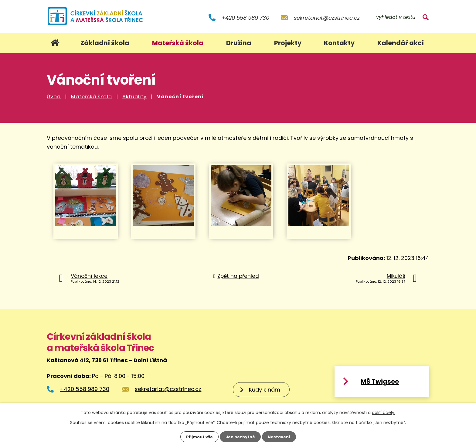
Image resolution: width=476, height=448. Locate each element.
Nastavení (281, 436)
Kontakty (339, 43)
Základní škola (105, 43)
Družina (239, 43)
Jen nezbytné (240, 436)
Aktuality (134, 97)
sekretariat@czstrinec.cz (327, 18)
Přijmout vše (197, 436)
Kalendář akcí (401, 43)
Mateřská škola (92, 97)
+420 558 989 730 (245, 18)
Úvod (54, 97)
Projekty (288, 43)
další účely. (384, 412)
